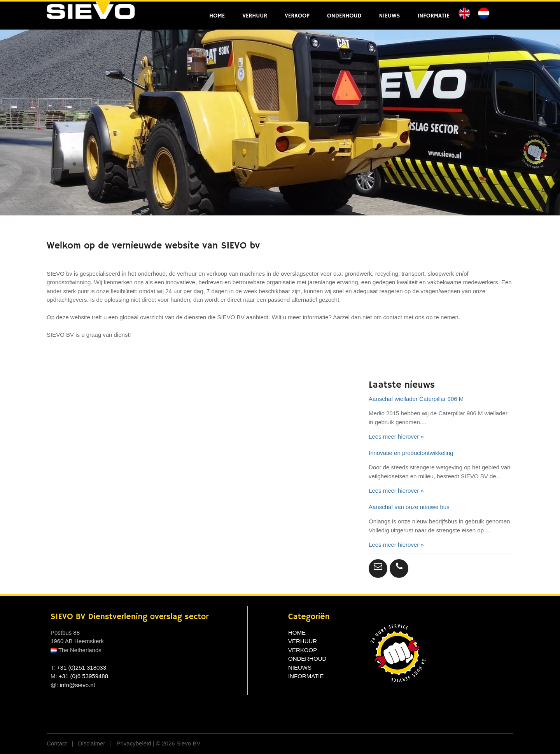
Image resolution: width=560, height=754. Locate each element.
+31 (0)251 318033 (81, 667)
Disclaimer (93, 743)
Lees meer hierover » (396, 436)
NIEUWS (389, 16)
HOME (217, 16)
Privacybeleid (135, 743)
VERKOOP (297, 16)
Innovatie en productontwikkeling (411, 453)
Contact (58, 743)
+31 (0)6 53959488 (83, 676)
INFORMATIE (433, 16)
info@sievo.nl (77, 685)
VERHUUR (255, 16)
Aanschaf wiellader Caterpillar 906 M (416, 399)
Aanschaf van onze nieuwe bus (409, 507)
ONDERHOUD (344, 16)
